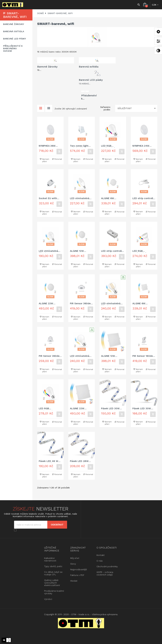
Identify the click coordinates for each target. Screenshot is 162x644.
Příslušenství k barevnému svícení (13, 48)
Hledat (74, 581)
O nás (100, 561)
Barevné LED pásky (15, 39)
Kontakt (101, 555)
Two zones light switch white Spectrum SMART (80, 146)
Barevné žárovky (14, 24)
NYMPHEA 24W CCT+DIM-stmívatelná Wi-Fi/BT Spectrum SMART (142, 146)
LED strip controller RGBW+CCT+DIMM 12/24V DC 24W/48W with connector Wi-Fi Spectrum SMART (144, 199)
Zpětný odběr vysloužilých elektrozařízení (52, 583)
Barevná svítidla (14, 31)
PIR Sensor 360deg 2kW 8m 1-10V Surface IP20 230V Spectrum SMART (81, 304)
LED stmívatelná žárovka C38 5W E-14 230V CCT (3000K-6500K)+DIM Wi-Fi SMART (81, 199)
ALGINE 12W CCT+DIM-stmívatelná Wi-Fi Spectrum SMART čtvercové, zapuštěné (112, 356)
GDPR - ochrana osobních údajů (105, 573)
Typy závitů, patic (53, 566)
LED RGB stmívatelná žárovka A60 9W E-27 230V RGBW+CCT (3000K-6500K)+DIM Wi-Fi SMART (112, 146)
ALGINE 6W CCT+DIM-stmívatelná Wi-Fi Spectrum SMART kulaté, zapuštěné (112, 199)
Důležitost (137, 108)
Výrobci (48, 599)
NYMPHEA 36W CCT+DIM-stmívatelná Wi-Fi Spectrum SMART (49, 146)
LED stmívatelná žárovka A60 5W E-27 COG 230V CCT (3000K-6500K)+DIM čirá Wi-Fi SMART (112, 304)
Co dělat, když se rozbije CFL (53, 573)
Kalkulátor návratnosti (50, 559)
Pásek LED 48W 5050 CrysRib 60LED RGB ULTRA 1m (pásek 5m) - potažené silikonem (81, 461)
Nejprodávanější (79, 569)
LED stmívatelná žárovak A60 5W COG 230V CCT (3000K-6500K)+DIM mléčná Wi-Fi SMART (82, 356)
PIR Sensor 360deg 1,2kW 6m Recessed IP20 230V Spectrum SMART (50, 356)
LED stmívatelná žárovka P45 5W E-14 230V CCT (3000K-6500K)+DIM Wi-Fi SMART (50, 251)
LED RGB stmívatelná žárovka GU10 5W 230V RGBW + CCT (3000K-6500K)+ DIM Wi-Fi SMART (143, 251)
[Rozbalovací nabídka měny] (155, 5)
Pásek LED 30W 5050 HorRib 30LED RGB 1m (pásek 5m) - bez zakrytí (112, 409)
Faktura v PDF (77, 575)
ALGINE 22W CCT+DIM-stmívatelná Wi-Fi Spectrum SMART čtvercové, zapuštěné (80, 409)
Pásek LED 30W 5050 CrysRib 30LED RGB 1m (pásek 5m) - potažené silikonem (144, 409)
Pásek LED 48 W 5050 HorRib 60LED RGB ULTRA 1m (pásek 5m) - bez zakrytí (50, 461)
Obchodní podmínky (107, 566)
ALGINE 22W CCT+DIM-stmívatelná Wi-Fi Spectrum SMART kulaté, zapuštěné (49, 304)
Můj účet (75, 558)
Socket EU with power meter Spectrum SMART (49, 199)
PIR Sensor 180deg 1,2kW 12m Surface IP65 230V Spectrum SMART (143, 356)
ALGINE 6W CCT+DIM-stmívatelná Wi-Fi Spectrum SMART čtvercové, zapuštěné (143, 304)
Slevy (73, 564)
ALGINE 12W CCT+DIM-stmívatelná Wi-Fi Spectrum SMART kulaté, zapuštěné (80, 251)
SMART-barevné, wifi (15, 15)
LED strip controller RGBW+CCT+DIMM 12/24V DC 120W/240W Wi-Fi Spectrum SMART (113, 251)
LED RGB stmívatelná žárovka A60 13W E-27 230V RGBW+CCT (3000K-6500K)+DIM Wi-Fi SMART (50, 409)
